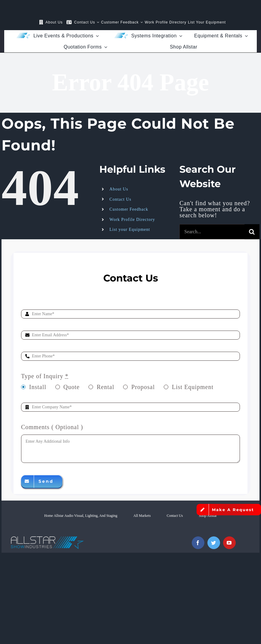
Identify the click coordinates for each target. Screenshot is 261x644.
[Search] (252, 232)
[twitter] (214, 543)
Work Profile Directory (132, 220)
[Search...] (212, 232)
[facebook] (198, 543)
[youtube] (229, 543)
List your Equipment (130, 229)
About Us (119, 189)
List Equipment (193, 387)
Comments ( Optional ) (52, 427)
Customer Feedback (129, 209)
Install (38, 387)
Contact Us (121, 199)
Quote (72, 387)
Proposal (143, 387)
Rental (105, 387)
